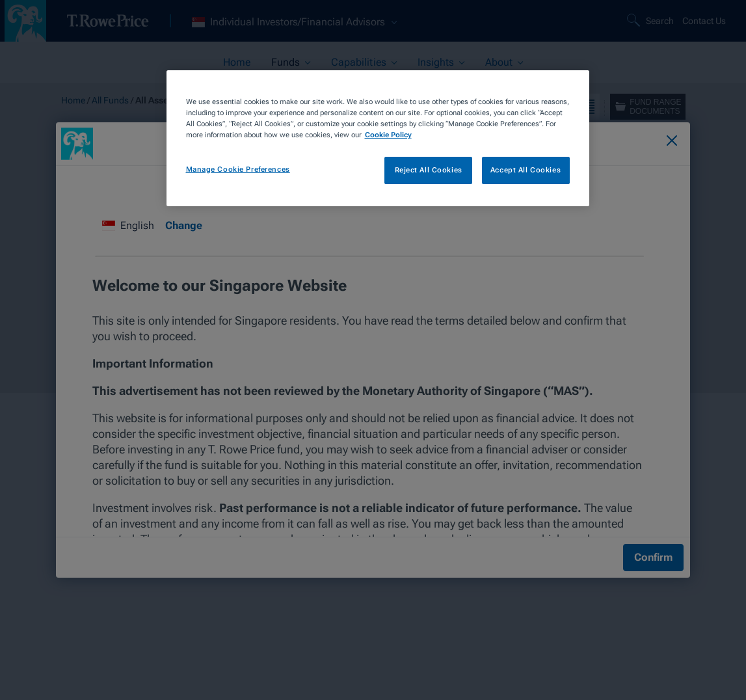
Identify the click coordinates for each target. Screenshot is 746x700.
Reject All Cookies (429, 170)
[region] (378, 138)
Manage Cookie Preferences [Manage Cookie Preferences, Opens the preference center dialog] (238, 169)
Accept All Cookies (526, 170)
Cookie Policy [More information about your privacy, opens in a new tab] (388, 135)
